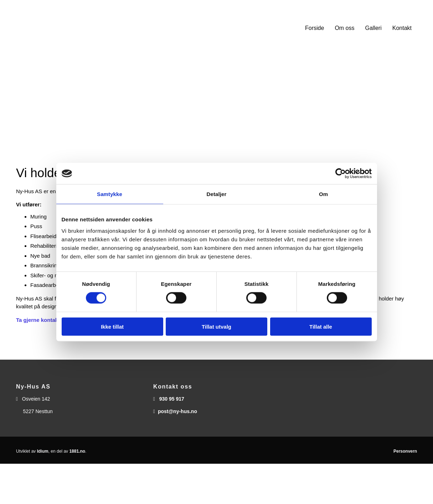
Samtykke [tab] (110, 194)
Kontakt (402, 28)
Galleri (373, 28)
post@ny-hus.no (177, 411)
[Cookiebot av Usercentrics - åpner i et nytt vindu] (341, 174)
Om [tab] (323, 194)
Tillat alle (321, 326)
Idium (43, 451)
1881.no (77, 451)
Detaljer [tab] (217, 194)
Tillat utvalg (216, 326)
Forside (315, 28)
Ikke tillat (112, 326)
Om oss (344, 28)
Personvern (405, 451)
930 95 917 (172, 399)
